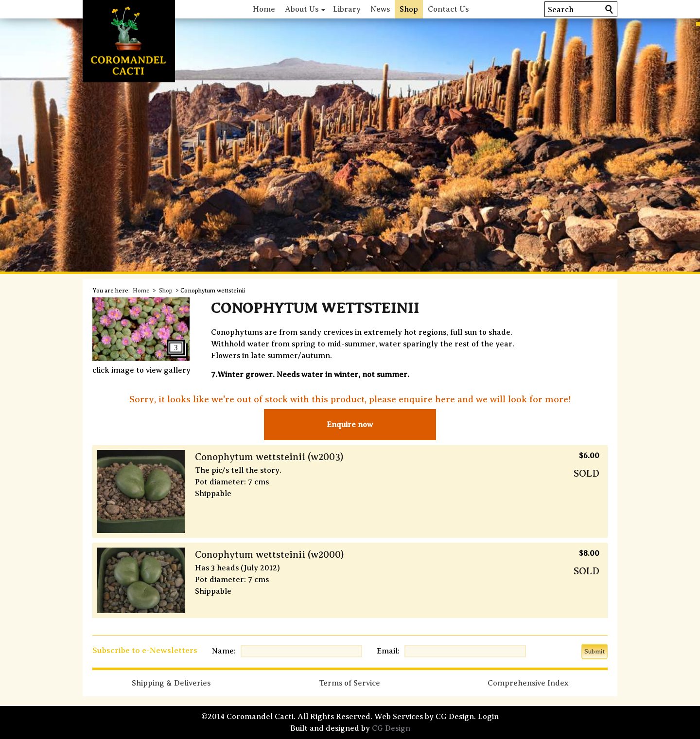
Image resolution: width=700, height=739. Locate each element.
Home (264, 9)
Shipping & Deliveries (171, 683)
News (380, 9)
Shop (409, 9)
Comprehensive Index (528, 683)
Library (347, 9)
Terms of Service (350, 683)
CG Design (391, 728)
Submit (595, 651)
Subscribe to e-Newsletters (145, 650)
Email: (388, 651)
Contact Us (448, 9)
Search (561, 10)
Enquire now (350, 425)
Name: (224, 651)
